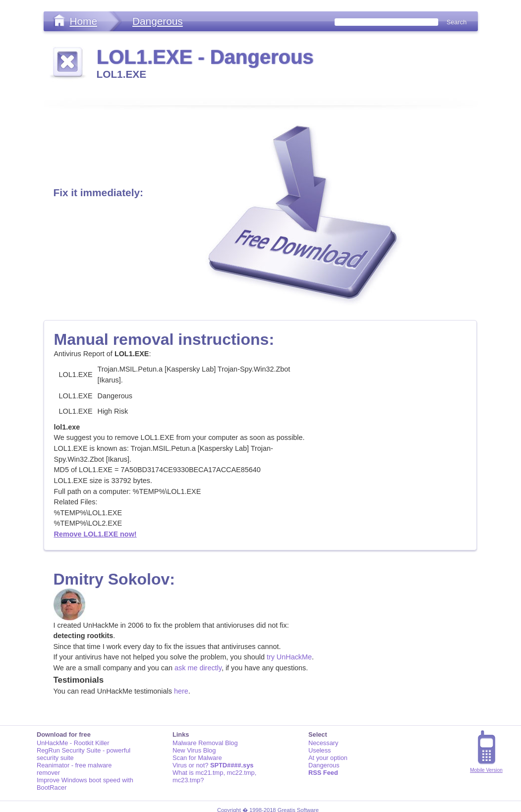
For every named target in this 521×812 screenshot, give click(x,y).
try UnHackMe (289, 657)
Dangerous (158, 21)
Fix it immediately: (98, 192)
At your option (328, 758)
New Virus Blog (194, 750)
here (181, 691)
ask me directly (198, 668)
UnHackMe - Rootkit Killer (73, 743)
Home (84, 21)
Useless (320, 750)
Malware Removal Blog (205, 743)
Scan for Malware (197, 758)
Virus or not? (213, 765)
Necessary (323, 743)
